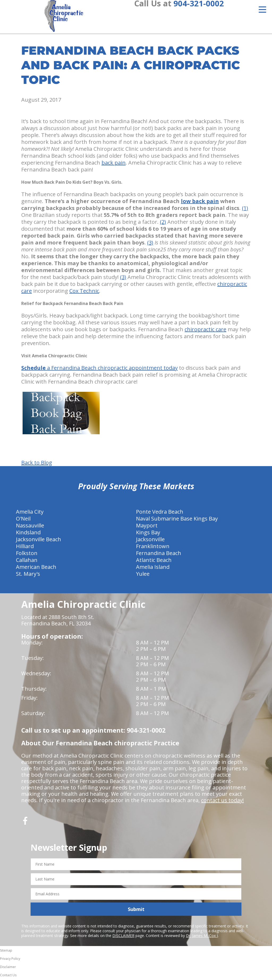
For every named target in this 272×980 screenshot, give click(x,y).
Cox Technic (84, 292)
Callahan (27, 561)
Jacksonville (150, 540)
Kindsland (28, 533)
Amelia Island (153, 568)
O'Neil (23, 520)
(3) (150, 244)
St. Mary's (28, 575)
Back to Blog (37, 464)
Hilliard (25, 547)
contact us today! (222, 801)
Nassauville (30, 526)
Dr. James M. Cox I (202, 937)
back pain (114, 164)
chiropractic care (205, 330)
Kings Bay (148, 533)
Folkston (27, 554)
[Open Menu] (262, 10)
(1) (245, 209)
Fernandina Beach (159, 554)
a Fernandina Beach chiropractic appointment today (99, 369)
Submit (136, 910)
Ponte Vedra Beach (160, 513)
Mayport (147, 526)
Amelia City (30, 513)
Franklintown (153, 547)
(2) (163, 223)
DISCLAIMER (123, 937)
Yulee (143, 575)
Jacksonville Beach (39, 540)
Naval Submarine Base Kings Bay (177, 520)
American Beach (36, 568)
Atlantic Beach (154, 561)
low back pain (200, 202)
